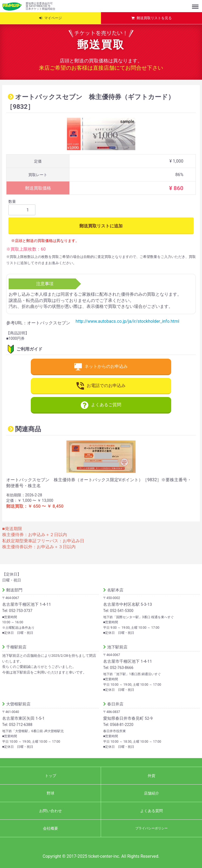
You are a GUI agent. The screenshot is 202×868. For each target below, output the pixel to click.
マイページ (53, 18)
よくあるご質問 (101, 405)
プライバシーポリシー (151, 828)
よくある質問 (151, 810)
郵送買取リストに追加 (101, 226)
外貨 (151, 775)
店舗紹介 (151, 793)
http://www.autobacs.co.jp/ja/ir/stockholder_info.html (127, 321)
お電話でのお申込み (101, 386)
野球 (51, 793)
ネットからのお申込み (101, 367)
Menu (196, 4)
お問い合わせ (51, 810)
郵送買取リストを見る (154, 18)
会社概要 (51, 828)
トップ (51, 775)
